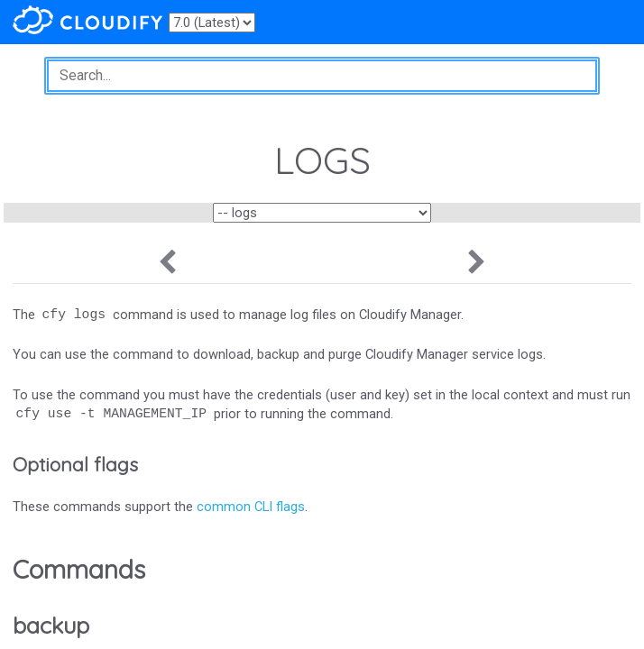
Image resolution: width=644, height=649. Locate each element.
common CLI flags (251, 507)
